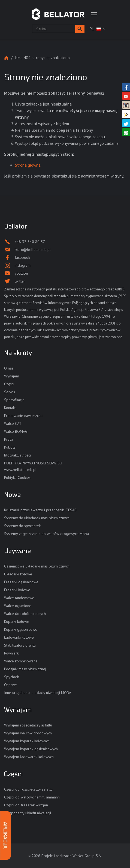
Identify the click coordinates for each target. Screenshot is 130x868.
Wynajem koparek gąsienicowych (31, 749)
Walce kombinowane (21, 661)
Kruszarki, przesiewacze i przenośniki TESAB (40, 510)
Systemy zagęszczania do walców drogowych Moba (46, 534)
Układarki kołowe (18, 574)
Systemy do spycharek (22, 526)
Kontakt (10, 408)
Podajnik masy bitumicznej (25, 669)
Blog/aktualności (17, 455)
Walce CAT (13, 424)
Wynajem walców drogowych (28, 733)
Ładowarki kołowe (19, 637)
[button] (80, 29)
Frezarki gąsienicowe (21, 582)
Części (9, 384)
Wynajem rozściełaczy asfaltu (28, 725)
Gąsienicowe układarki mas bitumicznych (37, 566)
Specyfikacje (14, 400)
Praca (9, 439)
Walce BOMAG (16, 431)
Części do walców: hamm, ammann (32, 797)
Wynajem (12, 376)
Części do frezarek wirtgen (26, 805)
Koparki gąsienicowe (21, 629)
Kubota (10, 447)
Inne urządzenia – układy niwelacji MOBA (38, 693)
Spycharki (12, 677)
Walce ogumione (18, 606)
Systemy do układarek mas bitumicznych (37, 518)
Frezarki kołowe (17, 590)
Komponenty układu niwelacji (28, 813)
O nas (9, 368)
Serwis (10, 392)
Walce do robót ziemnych (25, 614)
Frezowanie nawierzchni (24, 416)
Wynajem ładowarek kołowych (29, 757)
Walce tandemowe (19, 598)
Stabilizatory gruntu (20, 645)
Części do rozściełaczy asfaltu (28, 789)
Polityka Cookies (17, 477)
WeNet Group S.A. (87, 856)
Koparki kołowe (17, 621)
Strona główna (6, 58)
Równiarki (12, 653)
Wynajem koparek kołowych (27, 741)
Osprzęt (10, 685)
